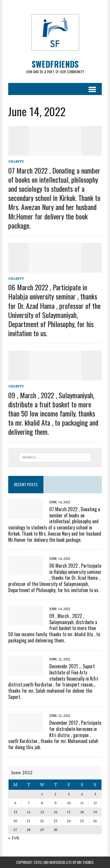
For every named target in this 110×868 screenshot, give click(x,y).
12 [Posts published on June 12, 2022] (95, 803)
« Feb (14, 838)
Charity (16, 161)
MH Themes (86, 862)
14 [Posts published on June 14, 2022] (28, 812)
